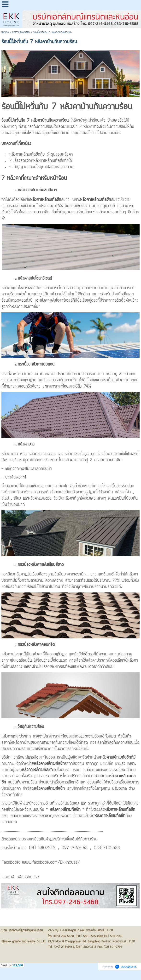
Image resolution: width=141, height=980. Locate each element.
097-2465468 (75, 848)
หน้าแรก (5, 32)
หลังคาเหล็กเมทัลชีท (21, 32)
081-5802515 (42, 848)
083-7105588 (107, 848)
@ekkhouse (28, 877)
